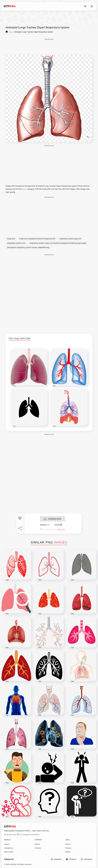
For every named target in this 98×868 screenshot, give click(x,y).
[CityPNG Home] (10, 6)
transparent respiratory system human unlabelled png (28, 247)
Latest (7, 844)
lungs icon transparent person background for (37, 239)
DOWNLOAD (52, 519)
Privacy (68, 848)
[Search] (85, 6)
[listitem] (56, 859)
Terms (68, 844)
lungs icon (11, 239)
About (37, 844)
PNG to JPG (9, 852)
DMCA (68, 852)
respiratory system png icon (70, 239)
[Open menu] (92, 6)
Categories (9, 848)
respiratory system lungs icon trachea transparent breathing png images (58, 243)
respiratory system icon (16, 243)
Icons (25, 189)
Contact (38, 848)
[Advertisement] (49, 47)
